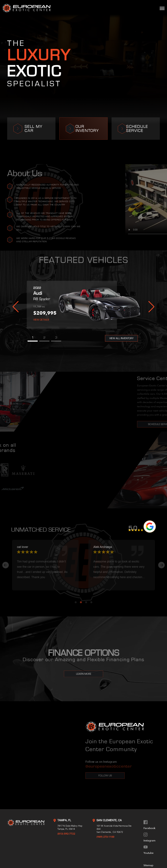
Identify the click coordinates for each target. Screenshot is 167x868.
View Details (41, 320)
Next (151, 307)
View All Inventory (121, 338)
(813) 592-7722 (66, 834)
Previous (16, 307)
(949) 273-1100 (105, 837)
